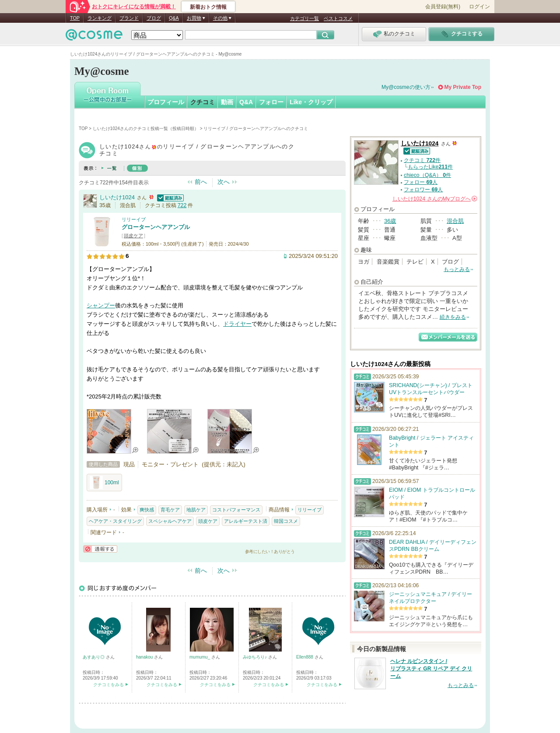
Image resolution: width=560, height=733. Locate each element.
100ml (104, 483)
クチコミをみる (108, 685)
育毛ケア (170, 510)
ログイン (479, 7)
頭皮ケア (133, 236)
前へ (201, 182)
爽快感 (147, 510)
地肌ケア (196, 510)
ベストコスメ (338, 18)
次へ (224, 182)
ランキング (100, 18)
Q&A (174, 18)
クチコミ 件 (422, 160)
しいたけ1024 (117, 197)
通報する (100, 549)
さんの (435, 199)
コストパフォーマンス (236, 510)
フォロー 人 (421, 182)
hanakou (145, 657)
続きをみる (453, 317)
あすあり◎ (94, 657)
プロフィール (166, 102)
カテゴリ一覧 (304, 18)
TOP (75, 18)
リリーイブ (134, 219)
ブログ (154, 18)
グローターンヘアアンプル (156, 227)
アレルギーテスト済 (246, 521)
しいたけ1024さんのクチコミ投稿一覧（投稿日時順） (146, 129)
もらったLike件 (430, 167)
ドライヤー (237, 324)
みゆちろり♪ (255, 657)
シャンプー (101, 305)
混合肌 (455, 221)
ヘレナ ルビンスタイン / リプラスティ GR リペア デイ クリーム (431, 669)
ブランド (129, 18)
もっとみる (457, 269)
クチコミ (203, 102)
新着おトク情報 (208, 7)
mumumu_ (200, 657)
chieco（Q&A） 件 (427, 175)
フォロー (271, 102)
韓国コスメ (286, 521)
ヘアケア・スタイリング (115, 521)
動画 (227, 102)
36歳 (390, 221)
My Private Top (463, 87)
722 (182, 205)
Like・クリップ (311, 102)
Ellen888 (305, 657)
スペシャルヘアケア (170, 521)
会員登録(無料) (443, 7)
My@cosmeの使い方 (406, 87)
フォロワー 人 (423, 190)
